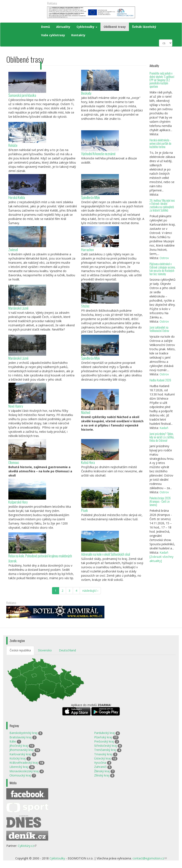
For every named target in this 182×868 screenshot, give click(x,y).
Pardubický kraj (104, 733)
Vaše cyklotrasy (53, 35)
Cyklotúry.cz (27, 846)
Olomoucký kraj (20, 775)
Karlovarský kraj (20, 754)
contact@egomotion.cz (150, 858)
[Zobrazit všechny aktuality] (161, 559)
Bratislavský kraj (20, 737)
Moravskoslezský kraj (24, 771)
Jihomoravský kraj (21, 750)
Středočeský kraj (105, 746)
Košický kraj (18, 758)
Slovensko (45, 650)
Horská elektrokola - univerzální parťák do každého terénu (160, 143)
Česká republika (20, 650)
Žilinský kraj (102, 771)
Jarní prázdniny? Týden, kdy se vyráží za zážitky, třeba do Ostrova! (162, 437)
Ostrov (164, 258)
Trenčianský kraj (105, 750)
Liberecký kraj (19, 767)
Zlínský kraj (102, 775)
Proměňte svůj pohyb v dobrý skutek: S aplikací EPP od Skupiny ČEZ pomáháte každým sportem (162, 80)
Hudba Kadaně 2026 (160, 380)
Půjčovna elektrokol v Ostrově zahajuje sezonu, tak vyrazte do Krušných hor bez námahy (162, 269)
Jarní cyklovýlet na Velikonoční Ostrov (159, 329)
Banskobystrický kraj (23, 733)
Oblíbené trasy (115, 27)
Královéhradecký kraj (24, 763)
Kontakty (78, 35)
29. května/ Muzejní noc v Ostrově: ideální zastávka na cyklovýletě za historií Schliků (162, 205)
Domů (45, 27)
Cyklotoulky (87, 27)
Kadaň (164, 428)
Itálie (13, 741)
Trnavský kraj (103, 754)
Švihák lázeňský (144, 27)
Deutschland (67, 650)
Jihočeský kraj (19, 746)
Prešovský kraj (104, 741)
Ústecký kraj (102, 758)
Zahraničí (100, 767)
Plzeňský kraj (103, 737)
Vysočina (100, 763)
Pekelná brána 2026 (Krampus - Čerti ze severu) (160, 501)
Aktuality (63, 27)
